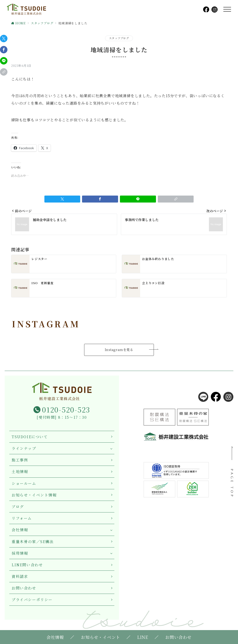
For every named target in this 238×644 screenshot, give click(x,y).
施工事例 (20, 460)
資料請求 (20, 576)
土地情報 (20, 472)
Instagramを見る (119, 350)
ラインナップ (24, 448)
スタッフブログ (119, 38)
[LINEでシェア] (4, 61)
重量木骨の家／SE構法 (33, 542)
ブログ (18, 507)
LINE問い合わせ (27, 565)
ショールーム (24, 483)
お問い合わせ (24, 588)
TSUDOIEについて (30, 437)
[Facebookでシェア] (4, 50)
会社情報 (20, 530)
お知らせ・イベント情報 (34, 495)
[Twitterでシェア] (4, 39)
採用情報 (20, 553)
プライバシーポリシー (32, 600)
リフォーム (22, 518)
